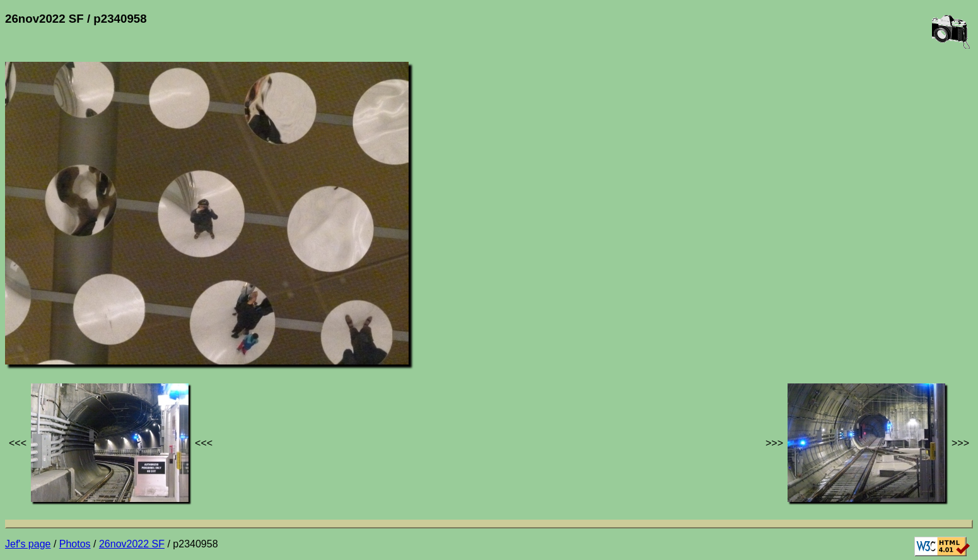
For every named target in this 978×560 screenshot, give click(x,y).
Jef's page (28, 544)
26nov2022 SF (132, 544)
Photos (75, 544)
